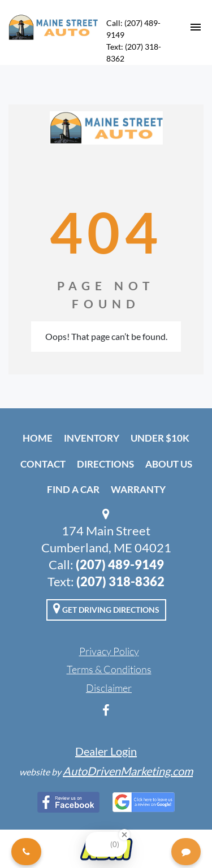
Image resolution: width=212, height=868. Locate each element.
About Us (169, 464)
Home (38, 438)
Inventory (92, 438)
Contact (43, 464)
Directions (105, 464)
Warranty (138, 489)
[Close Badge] (124, 835)
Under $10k (160, 438)
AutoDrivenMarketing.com (128, 771)
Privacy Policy (109, 651)
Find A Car (73, 489)
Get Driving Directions (106, 608)
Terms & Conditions (109, 669)
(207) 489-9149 (120, 564)
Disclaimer (109, 688)
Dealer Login (106, 751)
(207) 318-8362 (120, 581)
